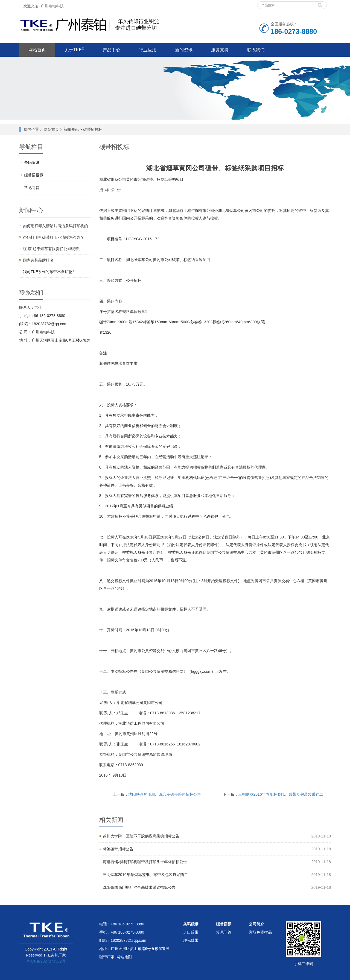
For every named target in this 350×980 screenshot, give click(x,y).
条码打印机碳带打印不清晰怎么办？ (54, 237)
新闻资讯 (184, 50)
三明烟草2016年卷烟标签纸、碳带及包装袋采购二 (281, 794)
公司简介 (256, 924)
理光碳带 (191, 940)
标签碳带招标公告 (118, 849)
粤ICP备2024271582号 (46, 961)
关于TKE (74, 49)
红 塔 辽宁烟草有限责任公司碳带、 (53, 249)
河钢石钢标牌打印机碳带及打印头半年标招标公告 (145, 862)
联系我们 (256, 50)
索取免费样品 (260, 932)
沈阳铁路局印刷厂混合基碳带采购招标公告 (165, 794)
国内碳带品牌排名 (38, 260)
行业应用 (148, 50)
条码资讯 (32, 162)
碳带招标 (224, 924)
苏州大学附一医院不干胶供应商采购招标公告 (141, 836)
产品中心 (112, 50)
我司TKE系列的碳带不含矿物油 (50, 272)
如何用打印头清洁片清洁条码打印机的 (56, 226)
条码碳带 (191, 924)
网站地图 (124, 957)
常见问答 (32, 188)
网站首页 (37, 50)
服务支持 (220, 50)
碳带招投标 (92, 129)
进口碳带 (191, 932)
